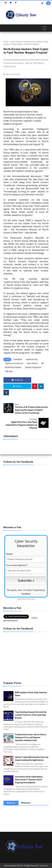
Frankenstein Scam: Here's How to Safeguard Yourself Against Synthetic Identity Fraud (31, 737)
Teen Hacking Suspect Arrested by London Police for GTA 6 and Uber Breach (31, 715)
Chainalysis (18, 359)
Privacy (32, 599)
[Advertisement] (26, 495)
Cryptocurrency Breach (14, 363)
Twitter (17, 386)
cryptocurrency (32, 359)
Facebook (17, 380)
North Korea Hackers (13, 367)
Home (6, 42)
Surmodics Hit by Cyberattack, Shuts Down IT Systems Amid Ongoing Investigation (29, 780)
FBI (43, 363)
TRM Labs (9, 371)
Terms (25, 599)
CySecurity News (10, 866)
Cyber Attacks (16, 42)
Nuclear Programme (33, 367)
